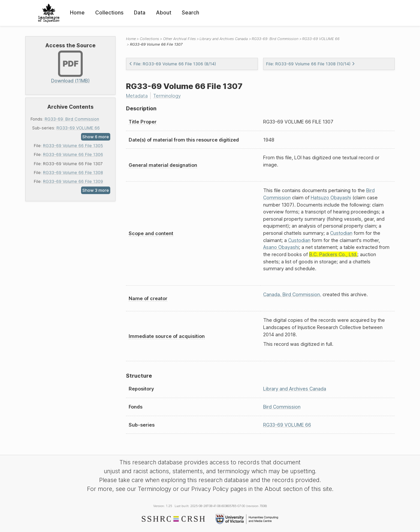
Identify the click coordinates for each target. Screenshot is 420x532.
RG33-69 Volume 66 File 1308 (73, 173)
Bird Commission (282, 407)
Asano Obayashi (281, 247)
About (164, 12)
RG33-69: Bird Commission (72, 119)
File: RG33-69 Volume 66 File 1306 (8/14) (172, 64)
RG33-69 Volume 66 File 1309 (73, 181)
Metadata (137, 96)
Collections (109, 12)
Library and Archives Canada (224, 39)
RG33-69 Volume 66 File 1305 (73, 146)
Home (77, 12)
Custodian (341, 233)
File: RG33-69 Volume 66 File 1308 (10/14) (311, 64)
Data (140, 12)
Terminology (167, 96)
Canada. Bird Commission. (292, 294)
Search (190, 12)
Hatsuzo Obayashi (331, 198)
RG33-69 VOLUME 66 (78, 128)
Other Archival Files (179, 39)
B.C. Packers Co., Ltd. (333, 254)
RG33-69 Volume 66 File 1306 (73, 155)
